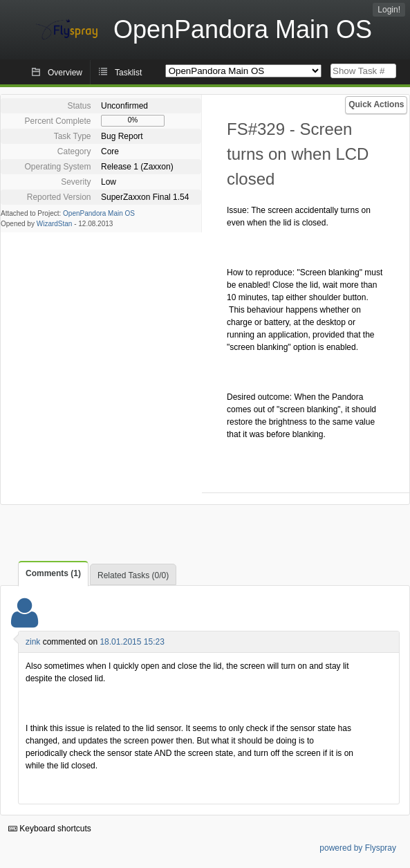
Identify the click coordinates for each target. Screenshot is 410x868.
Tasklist (128, 73)
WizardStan (55, 224)
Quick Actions (376, 104)
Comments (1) (53, 573)
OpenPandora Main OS (99, 213)
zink (33, 642)
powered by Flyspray (358, 848)
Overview (65, 73)
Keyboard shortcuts (50, 829)
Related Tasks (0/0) (133, 575)
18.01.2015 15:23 (132, 642)
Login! (389, 10)
